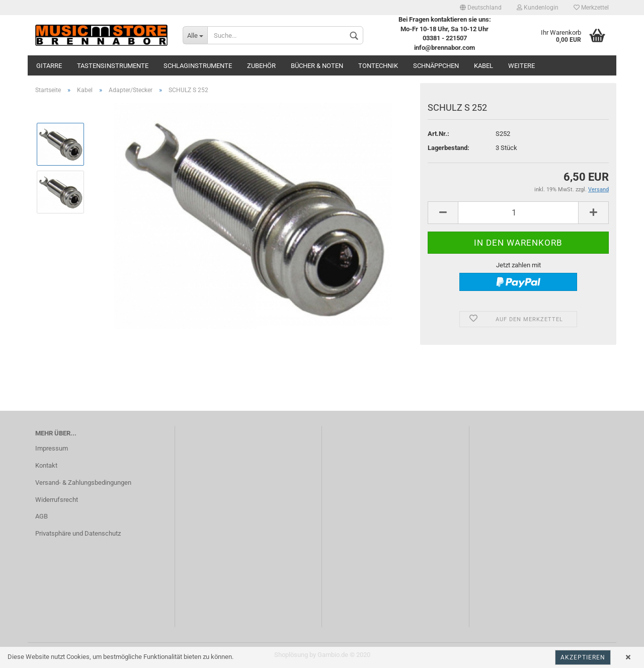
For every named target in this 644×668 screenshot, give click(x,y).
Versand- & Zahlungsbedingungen (83, 483)
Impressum (52, 448)
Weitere (521, 66)
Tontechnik (378, 66)
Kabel (484, 66)
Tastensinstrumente (113, 66)
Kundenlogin (538, 8)
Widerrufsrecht (57, 500)
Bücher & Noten (317, 66)
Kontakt (46, 465)
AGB (42, 516)
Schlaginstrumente (198, 66)
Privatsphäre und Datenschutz (78, 533)
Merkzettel (591, 8)
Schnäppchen (436, 66)
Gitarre (49, 66)
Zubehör (261, 66)
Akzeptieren (583, 657)
